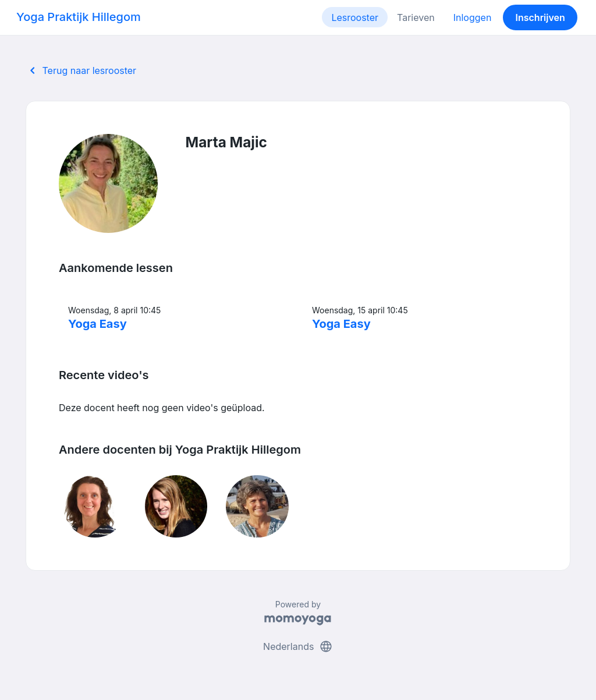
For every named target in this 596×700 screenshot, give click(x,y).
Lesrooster (355, 17)
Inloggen (473, 17)
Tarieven (416, 17)
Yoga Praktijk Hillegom (79, 17)
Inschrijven (540, 17)
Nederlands (298, 646)
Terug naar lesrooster (81, 70)
